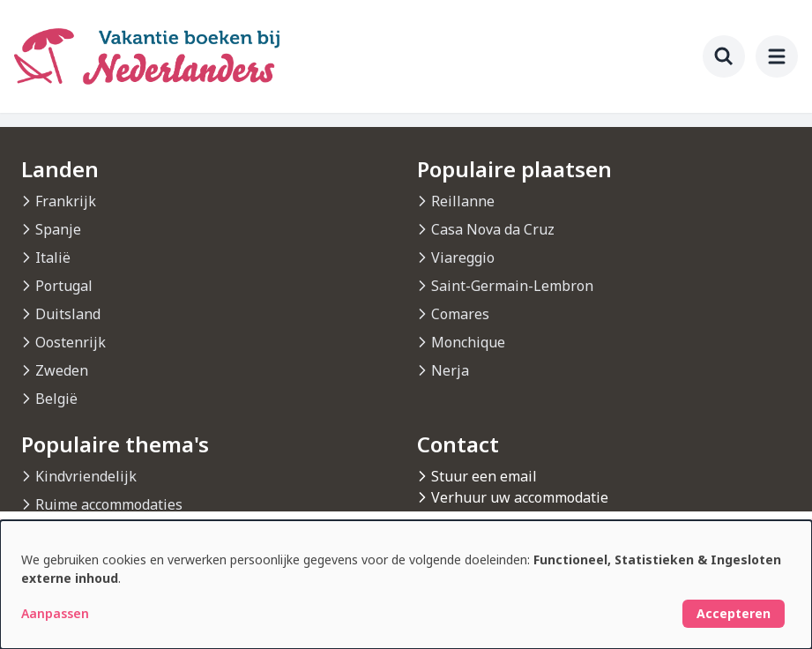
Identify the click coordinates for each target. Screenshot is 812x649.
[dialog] (406, 585)
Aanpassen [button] (55, 613)
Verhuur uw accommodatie (520, 497)
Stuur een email (484, 476)
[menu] (777, 56)
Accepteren (734, 613)
